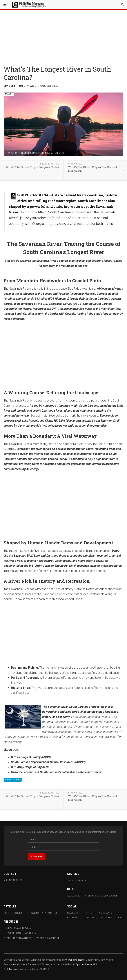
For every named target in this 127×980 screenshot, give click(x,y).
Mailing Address (13, 880)
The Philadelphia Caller (17, 938)
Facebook (73, 913)
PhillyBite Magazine (74, 960)
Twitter (89, 913)
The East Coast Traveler (18, 928)
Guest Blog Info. (13, 913)
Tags (70, 881)
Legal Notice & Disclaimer (103, 896)
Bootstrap (9, 964)
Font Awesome (11, 969)
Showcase (34, 913)
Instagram (106, 918)
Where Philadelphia (48, 938)
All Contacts (75, 896)
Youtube (89, 918)
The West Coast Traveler (18, 933)
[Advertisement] (63, 37)
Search (82, 881)
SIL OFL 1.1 (45, 969)
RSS (120, 918)
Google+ (104, 913)
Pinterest (73, 918)
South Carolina (13, 780)
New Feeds (51, 913)
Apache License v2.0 (86, 964)
